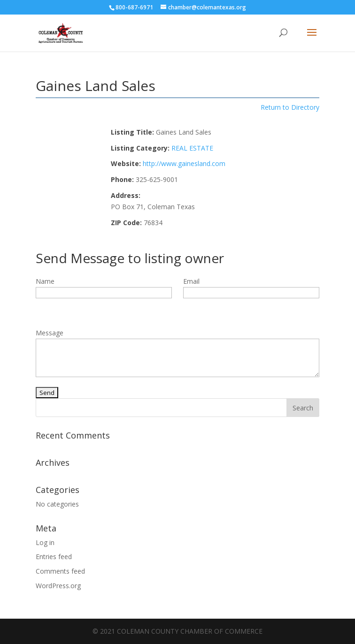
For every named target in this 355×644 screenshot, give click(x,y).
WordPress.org (58, 586)
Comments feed (60, 571)
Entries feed (54, 557)
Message (50, 333)
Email (191, 281)
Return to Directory (290, 107)
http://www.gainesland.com (184, 163)
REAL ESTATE (192, 148)
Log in (45, 542)
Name (45, 281)
